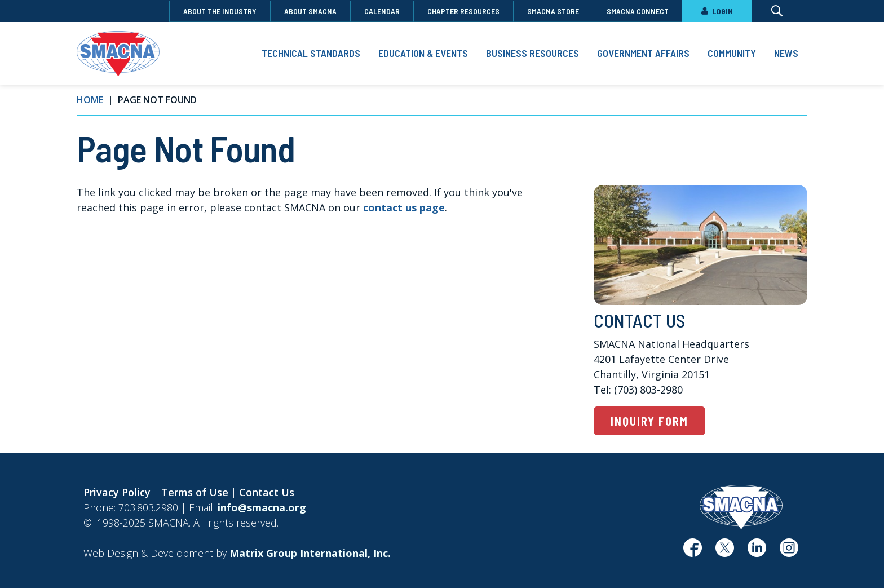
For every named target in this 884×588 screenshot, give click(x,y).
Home (90, 100)
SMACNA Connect (638, 11)
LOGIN (717, 11)
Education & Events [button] (423, 53)
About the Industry (220, 11)
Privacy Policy (117, 492)
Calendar (382, 11)
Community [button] (732, 53)
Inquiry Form (649, 421)
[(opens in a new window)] (693, 552)
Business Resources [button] (532, 53)
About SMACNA (310, 11)
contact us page (404, 207)
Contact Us (267, 492)
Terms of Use (195, 492)
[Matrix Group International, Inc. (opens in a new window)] (310, 553)
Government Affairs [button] (643, 53)
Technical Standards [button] (311, 53)
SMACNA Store (553, 11)
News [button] (786, 53)
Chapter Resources (463, 11)
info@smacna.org (262, 507)
